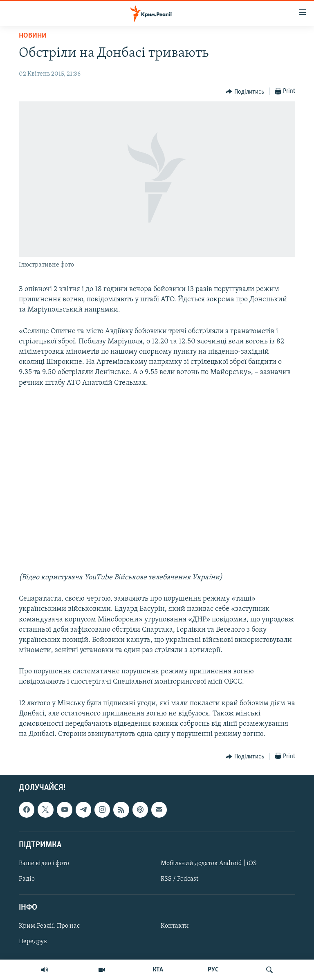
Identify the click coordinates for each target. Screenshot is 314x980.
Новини (33, 36)
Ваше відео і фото (44, 863)
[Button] (245, 92)
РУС (213, 970)
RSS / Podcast (179, 879)
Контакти (175, 926)
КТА (158, 970)
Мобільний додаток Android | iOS (209, 863)
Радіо (27, 879)
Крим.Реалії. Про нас (49, 926)
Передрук (33, 942)
